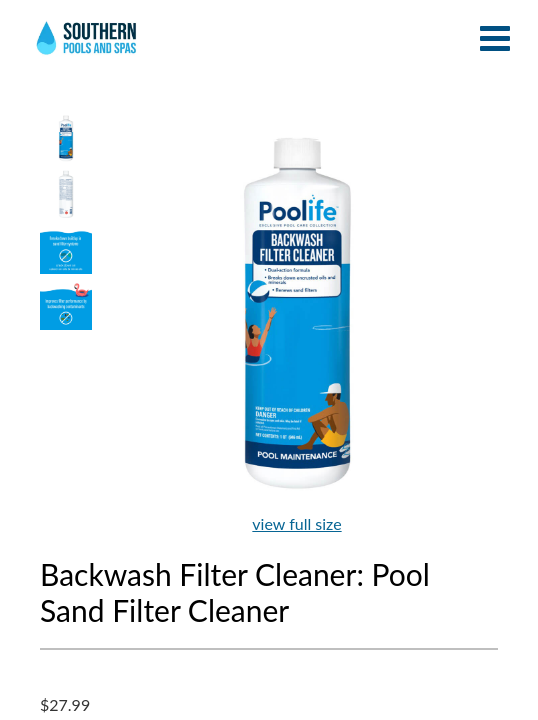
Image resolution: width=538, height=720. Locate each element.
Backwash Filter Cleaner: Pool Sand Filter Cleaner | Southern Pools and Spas (88, 45)
